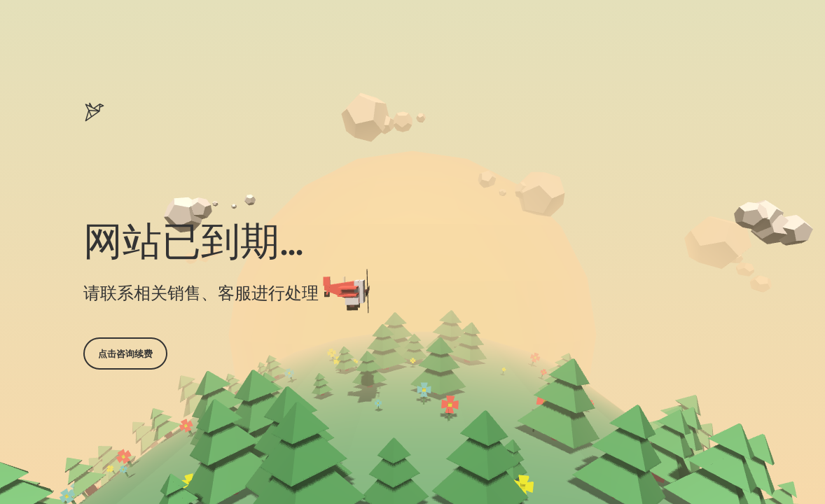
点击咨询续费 (125, 353)
